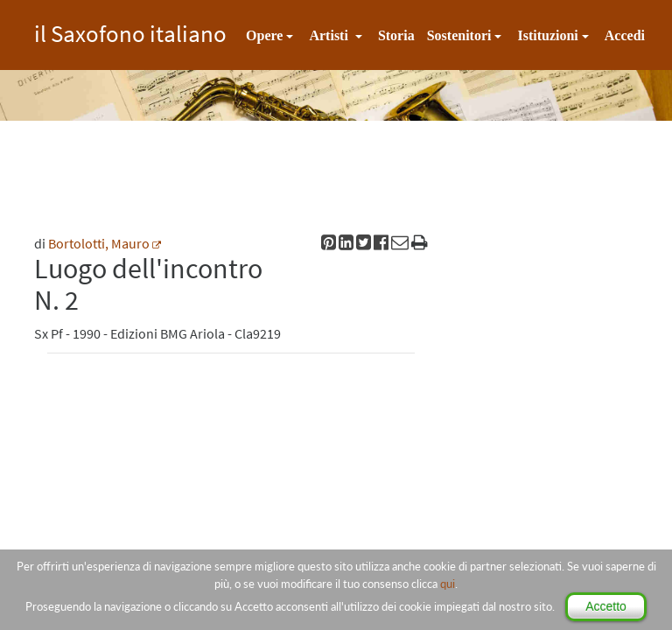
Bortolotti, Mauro (99, 243)
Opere (264, 35)
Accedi (625, 35)
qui (448, 584)
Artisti (330, 35)
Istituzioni (547, 35)
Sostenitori (459, 35)
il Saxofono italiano (130, 31)
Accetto (606, 606)
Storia (396, 35)
